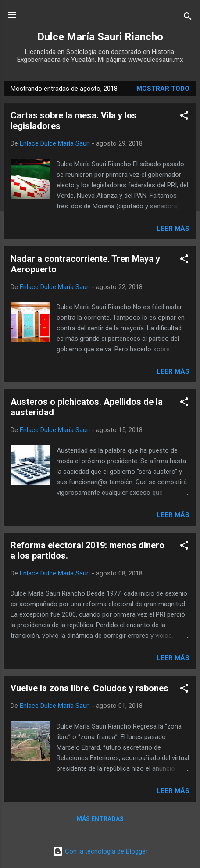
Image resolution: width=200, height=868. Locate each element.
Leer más (173, 229)
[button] (184, 117)
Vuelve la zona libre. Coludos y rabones (89, 688)
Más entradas (100, 819)
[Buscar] (188, 18)
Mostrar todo (163, 89)
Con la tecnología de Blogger (100, 851)
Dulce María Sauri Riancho (100, 37)
